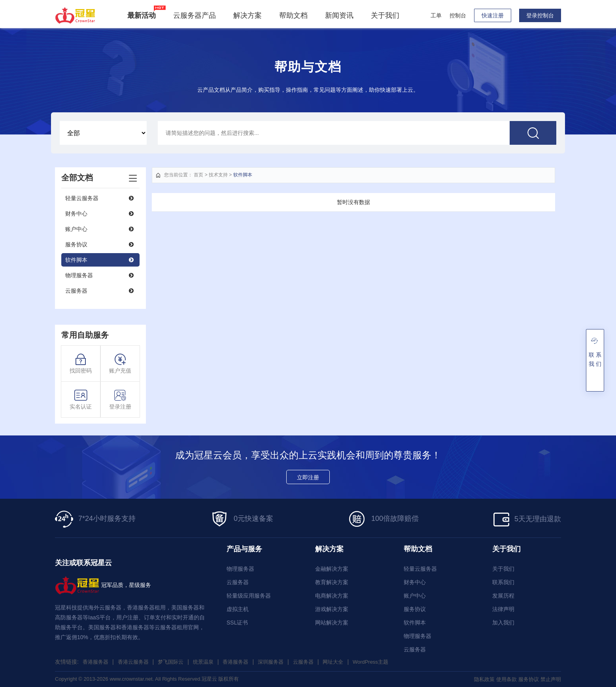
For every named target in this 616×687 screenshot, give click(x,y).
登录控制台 (540, 15)
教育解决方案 (332, 582)
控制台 (458, 15)
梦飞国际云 (176, 662)
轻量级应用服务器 (249, 596)
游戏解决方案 (332, 609)
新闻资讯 (341, 15)
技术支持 (218, 175)
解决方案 (249, 15)
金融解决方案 (332, 569)
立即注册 (308, 477)
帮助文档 (295, 15)
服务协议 (76, 244)
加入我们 (503, 623)
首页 (198, 175)
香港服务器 (96, 662)
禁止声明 (550, 679)
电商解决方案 (332, 596)
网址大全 (347, 662)
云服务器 (76, 291)
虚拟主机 (238, 609)
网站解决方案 (332, 623)
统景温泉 (210, 662)
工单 (436, 15)
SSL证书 (237, 623)
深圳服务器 (282, 662)
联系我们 (503, 582)
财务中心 (76, 214)
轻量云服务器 (82, 198)
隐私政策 (479, 679)
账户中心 (76, 229)
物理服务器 (79, 275)
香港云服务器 (136, 662)
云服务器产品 (197, 15)
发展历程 (503, 596)
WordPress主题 (387, 662)
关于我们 (387, 15)
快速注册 (493, 15)
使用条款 (503, 679)
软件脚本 (76, 260)
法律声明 (503, 609)
